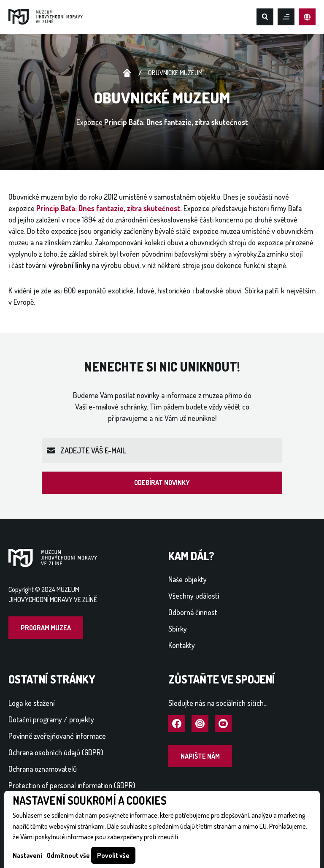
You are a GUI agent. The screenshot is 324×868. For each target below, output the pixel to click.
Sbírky (178, 629)
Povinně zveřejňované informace (57, 736)
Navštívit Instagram (200, 724)
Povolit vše (113, 855)
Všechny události (194, 596)
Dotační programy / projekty (51, 719)
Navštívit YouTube (223, 724)
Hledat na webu (265, 17)
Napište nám (200, 756)
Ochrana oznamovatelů (43, 769)
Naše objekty (188, 579)
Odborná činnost (193, 612)
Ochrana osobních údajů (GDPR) (56, 752)
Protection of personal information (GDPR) (72, 785)
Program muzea (46, 628)
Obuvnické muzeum (175, 73)
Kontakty (182, 645)
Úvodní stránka (127, 73)
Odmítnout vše (68, 855)
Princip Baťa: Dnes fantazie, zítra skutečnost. (109, 208)
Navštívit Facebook (177, 724)
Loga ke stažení (32, 703)
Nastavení (27, 855)
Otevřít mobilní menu (286, 17)
